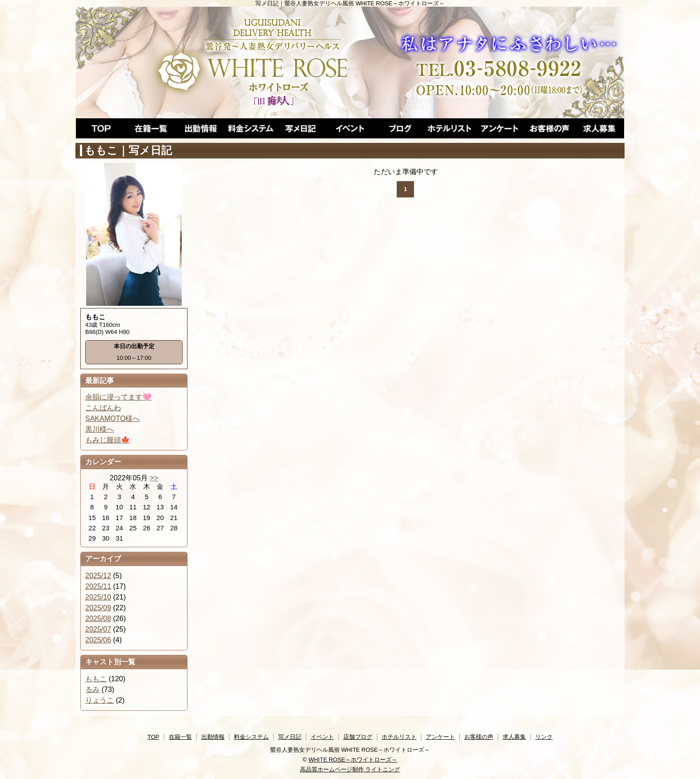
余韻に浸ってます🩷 (118, 397)
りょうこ (100, 700)
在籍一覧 (180, 737)
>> (154, 478)
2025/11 (98, 586)
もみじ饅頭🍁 (108, 440)
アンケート (440, 737)
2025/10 (98, 597)
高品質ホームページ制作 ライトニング (350, 769)
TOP (153, 737)
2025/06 (98, 640)
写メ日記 (290, 737)
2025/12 (98, 576)
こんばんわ (103, 408)
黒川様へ (100, 429)
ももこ (96, 679)
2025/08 (98, 619)
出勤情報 (213, 737)
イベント (322, 737)
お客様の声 (479, 737)
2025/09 (98, 608)
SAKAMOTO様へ (112, 419)
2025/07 (98, 629)
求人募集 (514, 737)
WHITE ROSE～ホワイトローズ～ (353, 760)
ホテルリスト (399, 737)
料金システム (251, 737)
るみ (92, 689)
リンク (544, 737)
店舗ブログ (358, 737)
